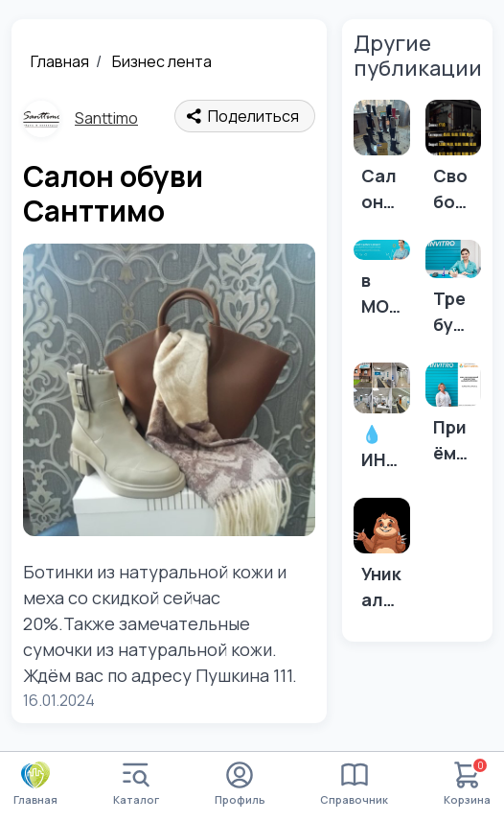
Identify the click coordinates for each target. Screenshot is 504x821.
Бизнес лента (162, 61)
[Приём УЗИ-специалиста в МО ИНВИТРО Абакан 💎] (453, 419)
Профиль (240, 784)
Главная (60, 61)
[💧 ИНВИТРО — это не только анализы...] (381, 422)
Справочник (354, 784)
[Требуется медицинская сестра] (453, 293)
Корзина (467, 784)
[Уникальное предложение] (381, 560)
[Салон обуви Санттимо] (381, 162)
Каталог (136, 784)
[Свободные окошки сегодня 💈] (453, 162)
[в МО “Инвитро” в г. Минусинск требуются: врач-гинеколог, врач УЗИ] (381, 284)
